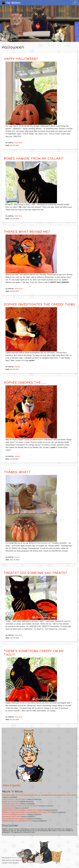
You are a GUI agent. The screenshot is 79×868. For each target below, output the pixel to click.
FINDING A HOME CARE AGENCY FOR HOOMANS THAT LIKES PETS (27, 812)
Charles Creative (16, 858)
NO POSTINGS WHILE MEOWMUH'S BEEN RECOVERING (23, 810)
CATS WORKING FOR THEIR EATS (14, 819)
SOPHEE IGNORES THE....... (25, 383)
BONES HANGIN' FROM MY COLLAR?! (34, 158)
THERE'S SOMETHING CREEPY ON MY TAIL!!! (34, 653)
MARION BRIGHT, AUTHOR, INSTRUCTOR (17, 821)
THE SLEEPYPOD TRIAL (11, 804)
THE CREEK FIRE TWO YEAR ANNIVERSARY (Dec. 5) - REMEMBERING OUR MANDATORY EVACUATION (39, 795)
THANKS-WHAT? (17, 472)
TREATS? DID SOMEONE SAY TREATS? (35, 573)
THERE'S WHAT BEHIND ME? (27, 232)
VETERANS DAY (8, 808)
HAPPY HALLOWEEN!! (21, 59)
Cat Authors (13, 3)
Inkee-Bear (18, 143)
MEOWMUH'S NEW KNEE (11, 817)
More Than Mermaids (27, 860)
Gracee (17, 557)
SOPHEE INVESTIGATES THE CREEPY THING (39, 304)
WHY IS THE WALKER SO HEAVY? (15, 814)
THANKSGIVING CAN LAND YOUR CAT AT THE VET (20, 806)
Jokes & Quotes (11, 785)
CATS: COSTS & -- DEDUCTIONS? (14, 799)
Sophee (17, 367)
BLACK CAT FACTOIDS (10, 802)
